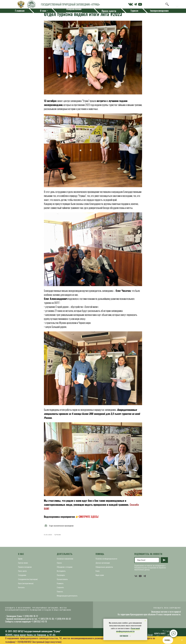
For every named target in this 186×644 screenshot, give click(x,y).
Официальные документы (104, 569)
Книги (98, 573)
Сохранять (60, 590)
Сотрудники (22, 577)
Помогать (60, 594)
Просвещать (61, 577)
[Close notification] (145, 621)
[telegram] (144, 578)
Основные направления (65, 561)
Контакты (21, 590)
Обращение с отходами (65, 569)
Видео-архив (100, 577)
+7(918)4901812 (24, 642)
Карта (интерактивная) (26, 586)
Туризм (20, 561)
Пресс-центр (22, 573)
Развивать (60, 586)
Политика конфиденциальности (106, 561)
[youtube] (140, 578)
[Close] (182, 640)
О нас (21, 556)
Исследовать (61, 573)
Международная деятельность (67, 598)
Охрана (59, 565)
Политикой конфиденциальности (128, 630)
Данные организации (103, 565)
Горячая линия (23, 565)
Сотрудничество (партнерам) (28, 581)
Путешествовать (62, 581)
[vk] (136, 578)
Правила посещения (25, 569)
